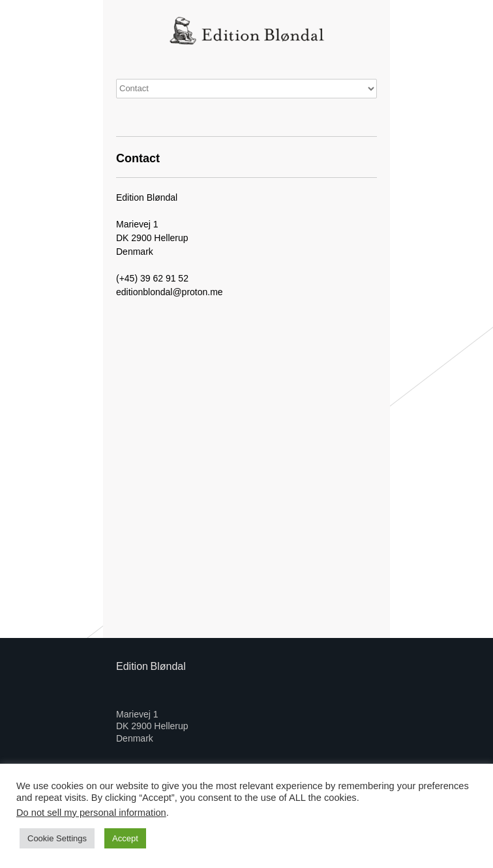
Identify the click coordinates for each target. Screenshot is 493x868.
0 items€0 (246, 89)
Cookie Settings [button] (57, 838)
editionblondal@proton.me (170, 292)
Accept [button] (125, 838)
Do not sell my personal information (91, 813)
